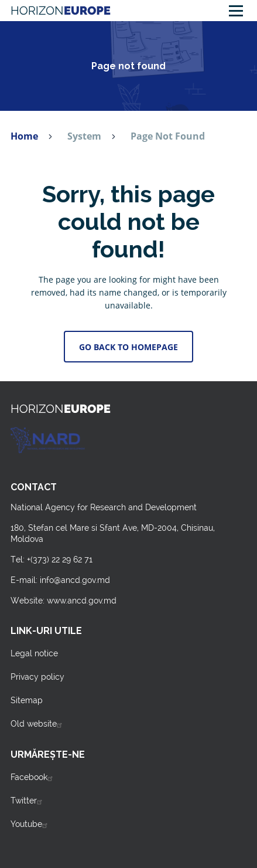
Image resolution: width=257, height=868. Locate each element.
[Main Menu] (236, 11)
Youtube (30, 824)
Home (24, 136)
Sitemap (27, 700)
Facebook (33, 777)
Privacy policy (37, 677)
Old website (38, 724)
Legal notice (34, 653)
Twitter (28, 801)
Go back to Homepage (128, 347)
